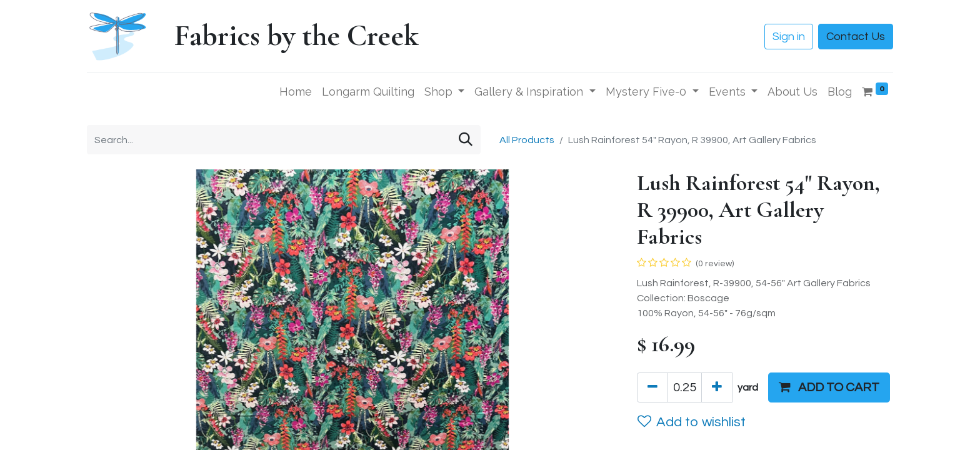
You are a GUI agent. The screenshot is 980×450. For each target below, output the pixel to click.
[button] (829, 387)
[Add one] (717, 387)
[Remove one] (652, 387)
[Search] (466, 140)
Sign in (789, 37)
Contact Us (856, 37)
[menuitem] (296, 92)
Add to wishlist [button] (692, 422)
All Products (527, 140)
